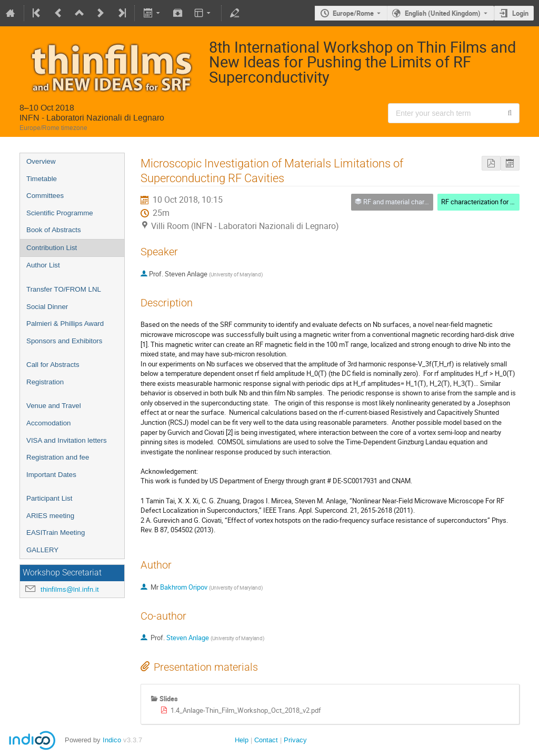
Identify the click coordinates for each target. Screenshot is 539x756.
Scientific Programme (60, 213)
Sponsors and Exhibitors (64, 341)
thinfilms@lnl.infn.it (70, 589)
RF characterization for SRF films (490, 202)
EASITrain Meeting (56, 533)
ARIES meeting (50, 516)
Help (242, 740)
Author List (43, 265)
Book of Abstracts (54, 230)
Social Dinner (47, 307)
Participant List (49, 498)
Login (520, 13)
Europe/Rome (353, 13)
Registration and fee (58, 457)
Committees (45, 196)
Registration (45, 382)
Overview (41, 161)
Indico (112, 740)
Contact (266, 740)
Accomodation (48, 423)
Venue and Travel (54, 406)
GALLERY (42, 550)
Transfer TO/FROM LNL (64, 289)
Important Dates (51, 475)
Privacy (295, 740)
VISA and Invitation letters (67, 440)
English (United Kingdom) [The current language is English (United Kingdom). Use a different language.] (443, 13)
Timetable (42, 179)
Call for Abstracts (53, 365)
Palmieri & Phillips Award (65, 324)
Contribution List (52, 248)
